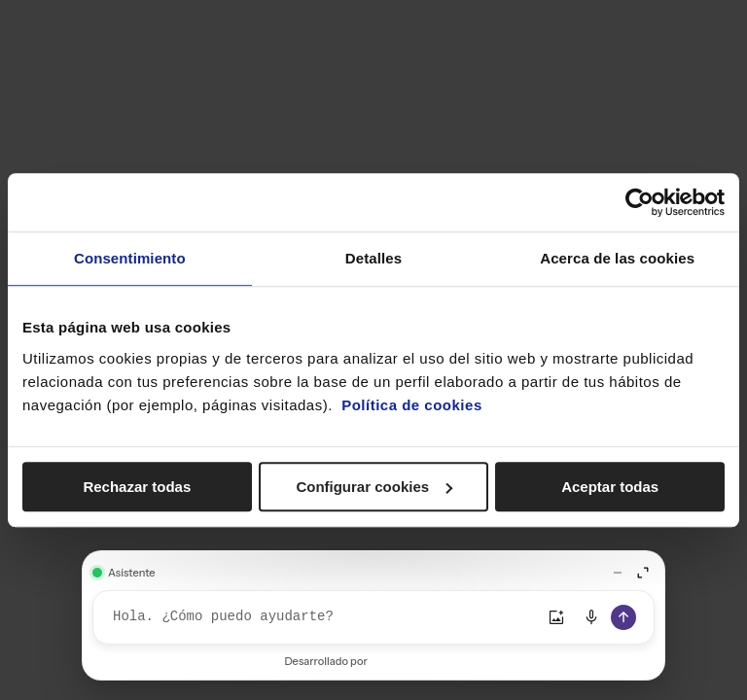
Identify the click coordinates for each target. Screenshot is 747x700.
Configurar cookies (374, 487)
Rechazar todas (137, 487)
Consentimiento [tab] (130, 258)
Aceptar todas (610, 487)
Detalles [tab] (373, 258)
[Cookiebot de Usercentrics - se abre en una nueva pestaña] (640, 202)
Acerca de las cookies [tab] (617, 258)
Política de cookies (412, 405)
